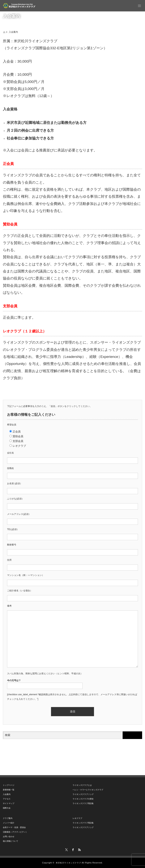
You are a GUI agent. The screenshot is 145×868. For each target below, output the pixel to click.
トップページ (9, 785)
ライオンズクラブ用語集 (83, 803)
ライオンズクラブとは (82, 785)
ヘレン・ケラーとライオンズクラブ (88, 790)
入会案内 (7, 794)
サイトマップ (9, 803)
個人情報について (11, 841)
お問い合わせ (9, 837)
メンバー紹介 (9, 823)
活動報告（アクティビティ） (15, 832)
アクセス (7, 799)
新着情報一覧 (9, 790)
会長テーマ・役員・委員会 (14, 827)
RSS (79, 849)
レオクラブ (77, 818)
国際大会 (7, 808)
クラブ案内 (8, 818)
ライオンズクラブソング (83, 794)
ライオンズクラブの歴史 (83, 799)
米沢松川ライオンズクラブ (68, 863)
